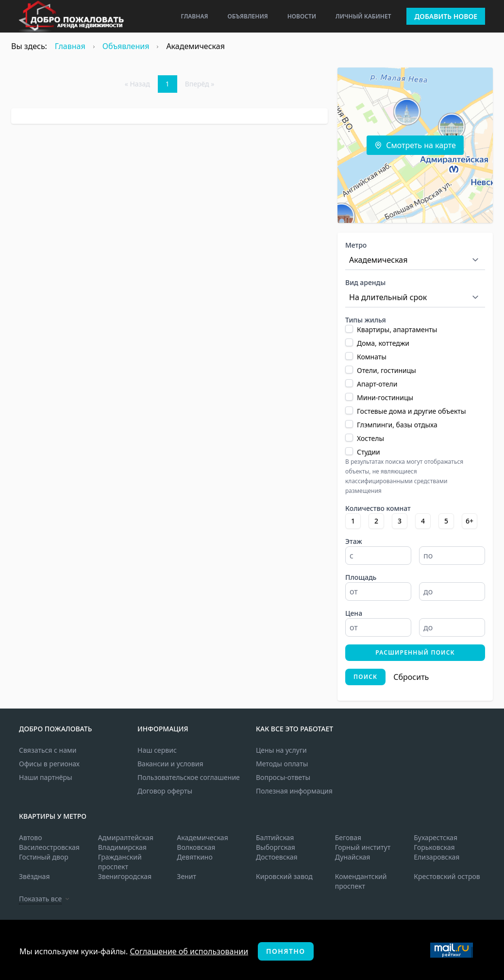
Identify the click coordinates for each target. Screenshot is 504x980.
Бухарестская (436, 837)
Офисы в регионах (49, 764)
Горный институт (363, 847)
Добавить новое (446, 16)
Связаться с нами (48, 750)
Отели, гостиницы (386, 370)
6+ (470, 521)
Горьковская (434, 847)
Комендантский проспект (361, 881)
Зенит (186, 876)
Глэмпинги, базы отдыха (397, 425)
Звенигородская (125, 876)
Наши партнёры (46, 777)
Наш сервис (157, 750)
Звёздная (34, 876)
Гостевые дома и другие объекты (412, 411)
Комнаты (372, 357)
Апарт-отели (377, 384)
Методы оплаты (282, 764)
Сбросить (411, 677)
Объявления (247, 16)
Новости (302, 16)
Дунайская (353, 857)
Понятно (286, 951)
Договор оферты (165, 791)
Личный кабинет (363, 16)
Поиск (365, 677)
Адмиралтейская (126, 837)
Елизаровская (437, 857)
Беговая (348, 837)
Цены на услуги (281, 750)
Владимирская (122, 847)
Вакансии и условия (170, 764)
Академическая (202, 837)
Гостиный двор (44, 857)
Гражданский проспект (120, 862)
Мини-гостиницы (385, 397)
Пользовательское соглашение (189, 777)
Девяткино (194, 857)
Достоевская (277, 857)
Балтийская (275, 837)
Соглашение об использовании (189, 951)
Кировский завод (284, 876)
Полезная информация (294, 791)
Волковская (196, 847)
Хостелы (370, 438)
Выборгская (276, 847)
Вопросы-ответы (283, 777)
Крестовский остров (447, 876)
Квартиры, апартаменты (397, 329)
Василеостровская (49, 847)
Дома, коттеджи (383, 343)
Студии (369, 452)
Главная (194, 16)
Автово (31, 837)
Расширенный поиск (415, 652)
